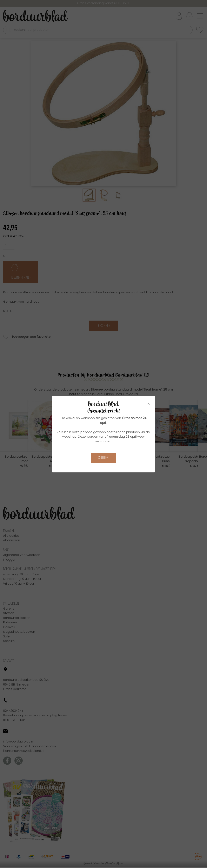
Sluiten (103, 458)
